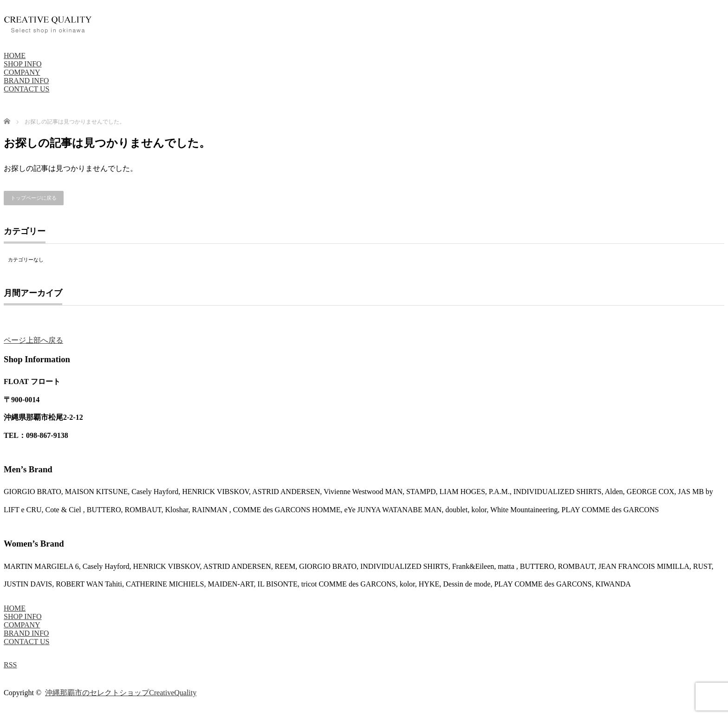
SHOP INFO (23, 64)
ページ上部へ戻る (33, 340)
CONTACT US (26, 89)
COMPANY (22, 72)
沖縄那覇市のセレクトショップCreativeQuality (121, 693)
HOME (15, 55)
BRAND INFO (26, 81)
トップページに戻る (34, 198)
